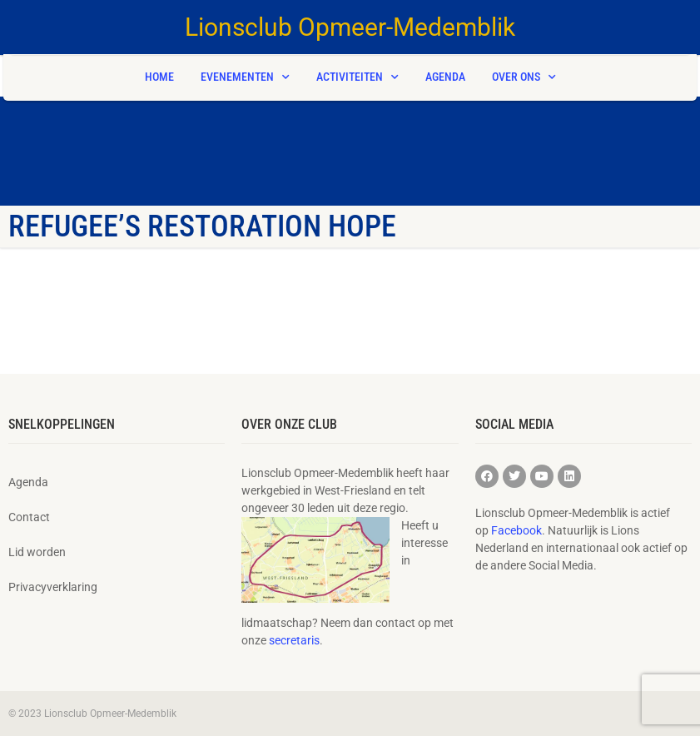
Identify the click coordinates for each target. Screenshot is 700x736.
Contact (29, 517)
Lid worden (37, 552)
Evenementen (245, 77)
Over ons (524, 77)
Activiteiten (357, 77)
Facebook (516, 530)
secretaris (294, 640)
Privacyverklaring (53, 587)
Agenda (445, 77)
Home (159, 77)
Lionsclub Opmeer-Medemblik (350, 27)
